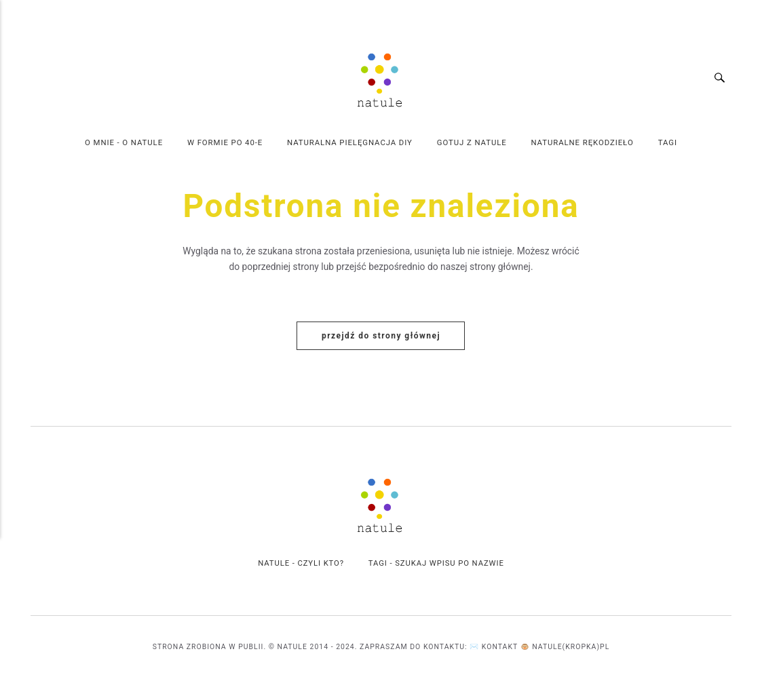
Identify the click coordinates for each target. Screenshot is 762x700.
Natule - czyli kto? (301, 564)
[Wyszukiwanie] (726, 79)
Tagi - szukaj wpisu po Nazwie (436, 564)
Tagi (668, 142)
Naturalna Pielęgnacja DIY (350, 142)
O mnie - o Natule (124, 142)
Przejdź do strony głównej (381, 336)
